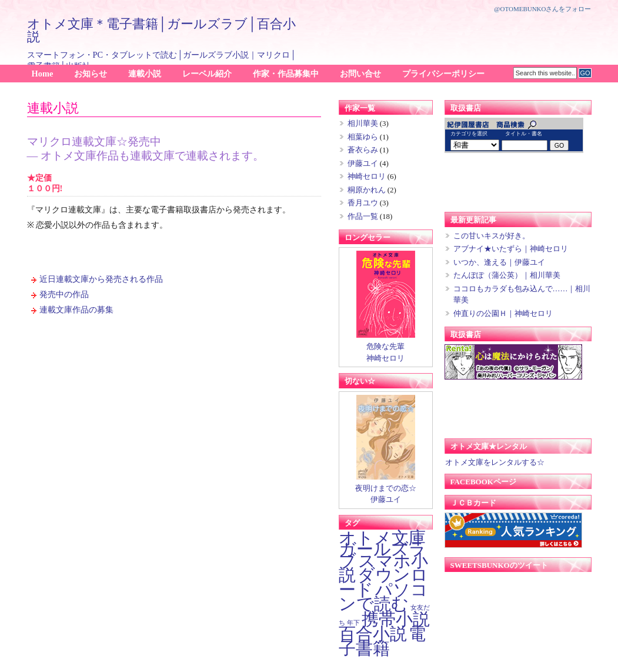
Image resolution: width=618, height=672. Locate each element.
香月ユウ (363, 203)
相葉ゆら (363, 137)
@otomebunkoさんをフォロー (542, 9)
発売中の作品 (64, 294)
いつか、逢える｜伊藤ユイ (499, 262)
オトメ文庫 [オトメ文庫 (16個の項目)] (382, 538)
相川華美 (363, 123)
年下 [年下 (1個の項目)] (353, 623)
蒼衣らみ (363, 150)
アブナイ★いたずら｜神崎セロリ (511, 249)
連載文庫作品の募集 (76, 310)
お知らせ (91, 74)
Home (43, 74)
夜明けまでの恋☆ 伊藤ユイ (386, 490)
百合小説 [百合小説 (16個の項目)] (373, 634)
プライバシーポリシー (443, 74)
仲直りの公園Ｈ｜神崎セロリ (503, 313)
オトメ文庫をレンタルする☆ (495, 462)
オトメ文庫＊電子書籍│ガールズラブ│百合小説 (161, 30)
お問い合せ (360, 74)
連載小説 (145, 74)
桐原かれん (367, 190)
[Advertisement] (454, 33)
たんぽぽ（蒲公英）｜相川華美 (507, 275)
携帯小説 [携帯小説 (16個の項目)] (396, 619)
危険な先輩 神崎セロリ (386, 348)
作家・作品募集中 (286, 74)
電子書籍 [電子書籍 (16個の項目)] (382, 641)
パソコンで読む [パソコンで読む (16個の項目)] (383, 597)
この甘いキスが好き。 (492, 236)
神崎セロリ (367, 176)
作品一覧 (363, 216)
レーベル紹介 (207, 74)
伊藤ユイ (363, 163)
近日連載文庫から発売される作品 (101, 279)
